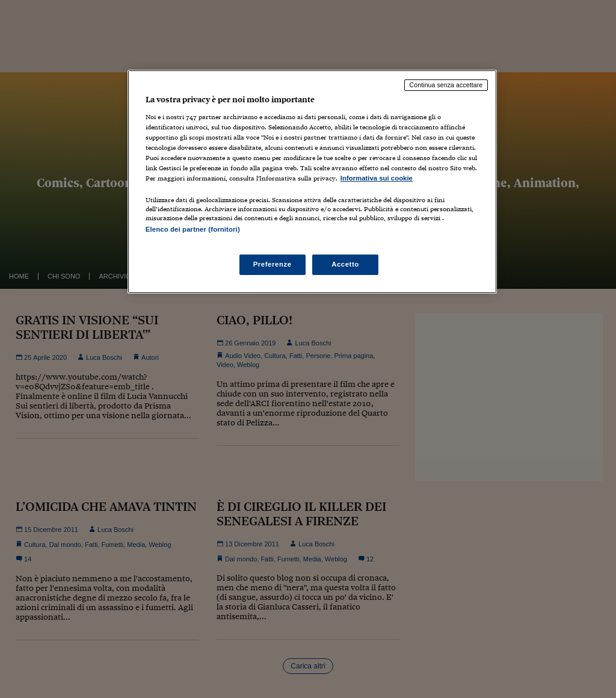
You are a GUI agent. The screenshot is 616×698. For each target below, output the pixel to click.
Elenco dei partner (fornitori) (193, 229)
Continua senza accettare (446, 85)
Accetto (345, 264)
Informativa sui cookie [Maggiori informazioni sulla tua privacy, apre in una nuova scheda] (377, 178)
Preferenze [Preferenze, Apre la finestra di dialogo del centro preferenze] (273, 264)
